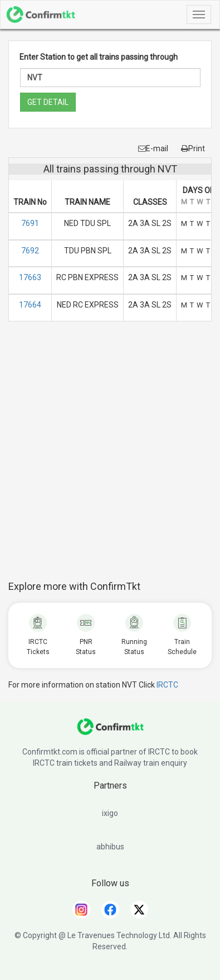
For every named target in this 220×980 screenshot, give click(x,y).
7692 (30, 251)
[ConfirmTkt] (110, 732)
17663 (30, 277)
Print (193, 148)
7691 (30, 223)
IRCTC (167, 685)
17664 (30, 305)
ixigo (110, 813)
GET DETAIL (48, 102)
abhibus (110, 847)
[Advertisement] (110, 457)
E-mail (153, 148)
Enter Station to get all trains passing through (99, 57)
